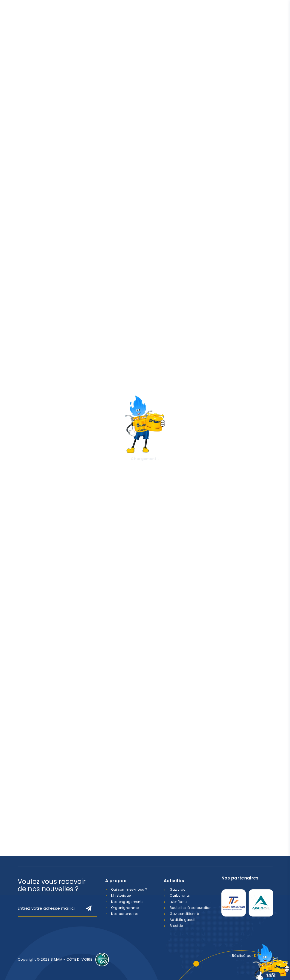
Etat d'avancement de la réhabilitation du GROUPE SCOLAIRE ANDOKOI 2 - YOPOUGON (47, 682)
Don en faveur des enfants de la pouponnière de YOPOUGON (109, 679)
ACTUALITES (57, 664)
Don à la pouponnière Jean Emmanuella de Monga (174, 679)
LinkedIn (267, 843)
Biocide (176, 926)
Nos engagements (127, 902)
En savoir (79, 426)
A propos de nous (41, 298)
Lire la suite (37, 743)
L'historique (121, 895)
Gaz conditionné (184, 914)
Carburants (180, 895)
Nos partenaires (125, 914)
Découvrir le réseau (187, 556)
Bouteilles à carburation (191, 908)
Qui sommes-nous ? (129, 889)
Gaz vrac (178, 889)
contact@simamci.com (197, 845)
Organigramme (125, 908)
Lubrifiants (179, 902)
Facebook (248, 843)
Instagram (258, 843)
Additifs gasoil (182, 920)
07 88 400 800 (117, 845)
